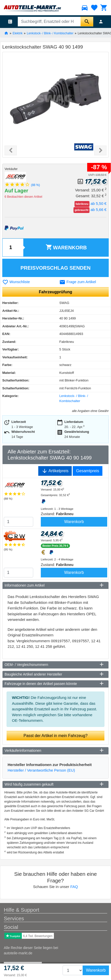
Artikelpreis (55, 471)
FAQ (74, 887)
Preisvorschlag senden (56, 268)
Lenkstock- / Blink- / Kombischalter (50, 33)
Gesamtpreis (88, 471)
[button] (11, 150)
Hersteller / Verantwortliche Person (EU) (41, 770)
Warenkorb (66, 247)
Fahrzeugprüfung (55, 292)
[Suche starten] (87, 22)
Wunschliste (16, 282)
